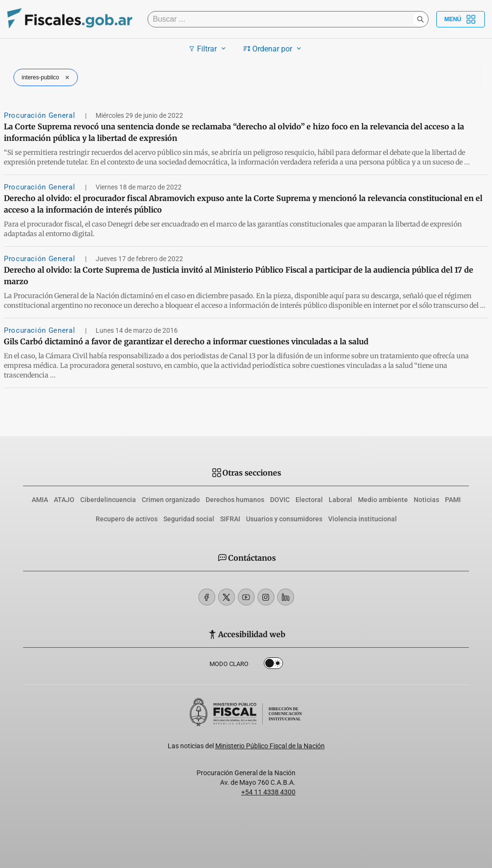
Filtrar (208, 49)
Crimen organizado (171, 500)
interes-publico (47, 77)
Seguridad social (189, 519)
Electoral (309, 500)
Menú (461, 19)
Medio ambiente (383, 500)
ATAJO (64, 500)
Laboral (340, 500)
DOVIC (280, 500)
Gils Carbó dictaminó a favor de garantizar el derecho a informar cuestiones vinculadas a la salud (186, 341)
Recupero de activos (127, 519)
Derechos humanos (235, 500)
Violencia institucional (363, 519)
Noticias (426, 500)
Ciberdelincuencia (108, 500)
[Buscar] (283, 19)
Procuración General (41, 115)
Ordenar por (274, 49)
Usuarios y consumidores (284, 519)
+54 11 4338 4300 (268, 792)
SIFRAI (230, 519)
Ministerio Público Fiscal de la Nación (270, 746)
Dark (273, 665)
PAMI (453, 500)
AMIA (40, 500)
